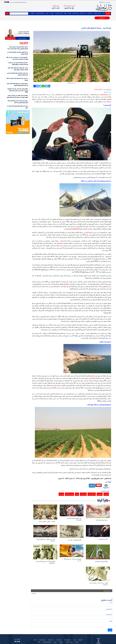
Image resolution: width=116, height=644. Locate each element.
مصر (103, 13)
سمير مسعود (107, 92)
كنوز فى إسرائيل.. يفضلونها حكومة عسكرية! (46, 540)
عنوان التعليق (109, 614)
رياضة (65, 13)
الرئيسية (107, 13)
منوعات (52, 13)
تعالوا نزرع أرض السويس (101, 561)
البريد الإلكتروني (109, 609)
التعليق (111, 621)
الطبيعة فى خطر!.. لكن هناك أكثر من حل (72, 560)
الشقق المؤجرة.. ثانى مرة (75, 540)
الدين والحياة (76, 13)
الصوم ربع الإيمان (103, 539)
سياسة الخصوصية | (22, 2)
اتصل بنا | (15, 2)
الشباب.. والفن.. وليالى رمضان (47, 521)
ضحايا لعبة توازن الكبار (102, 520)
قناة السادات (92, 494)
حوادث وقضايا (59, 13)
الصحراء (102, 94)
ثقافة (70, 13)
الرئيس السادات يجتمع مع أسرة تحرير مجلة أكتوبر (45, 562)
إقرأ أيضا (103, 501)
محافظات (90, 13)
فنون (47, 13)
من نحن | (11, 2)
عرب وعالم (83, 13)
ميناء (100, 286)
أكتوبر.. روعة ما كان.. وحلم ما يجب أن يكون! (99, 583)
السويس (108, 99)
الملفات (32, 13)
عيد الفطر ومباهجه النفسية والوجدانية (74, 519)
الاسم (111, 602)
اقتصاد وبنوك (97, 13)
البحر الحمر (88, 232)
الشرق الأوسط (75, 229)
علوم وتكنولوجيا (40, 13)
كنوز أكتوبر (108, 89)
